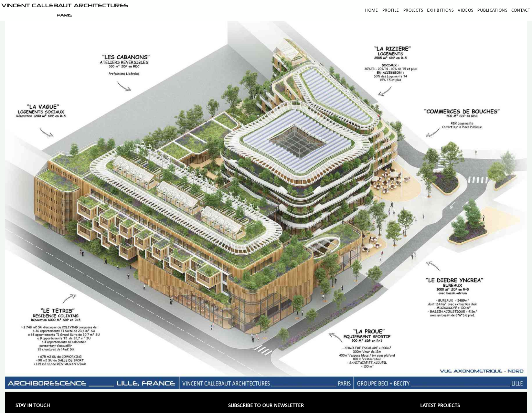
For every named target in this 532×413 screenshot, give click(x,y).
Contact (521, 10)
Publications (492, 10)
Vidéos (465, 10)
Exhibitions (440, 10)
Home (371, 10)
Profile (391, 10)
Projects (413, 10)
